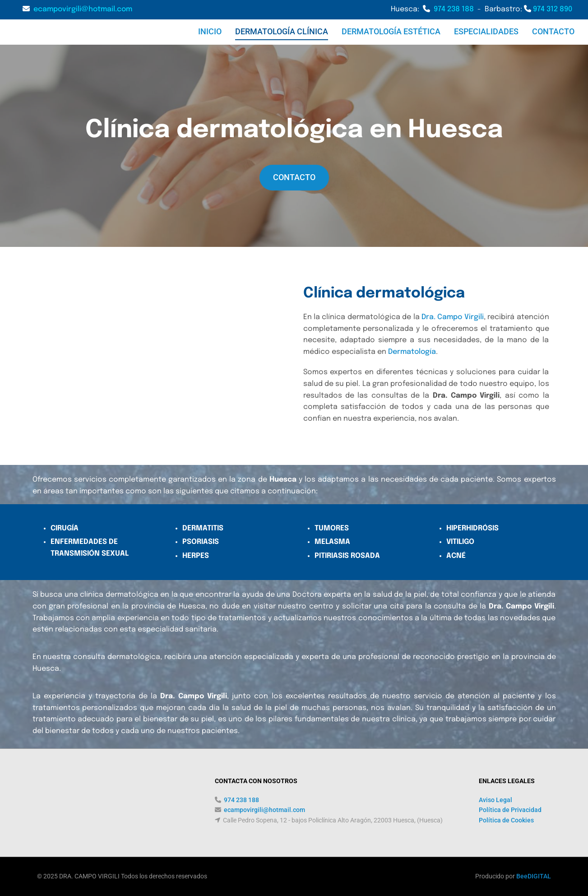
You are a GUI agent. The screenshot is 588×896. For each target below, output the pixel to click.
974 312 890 (553, 9)
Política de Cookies (506, 820)
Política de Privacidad (510, 810)
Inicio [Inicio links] (210, 31)
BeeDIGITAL (534, 876)
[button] (294, 178)
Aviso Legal (495, 800)
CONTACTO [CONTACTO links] (553, 31)
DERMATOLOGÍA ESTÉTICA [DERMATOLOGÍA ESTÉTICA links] (391, 31)
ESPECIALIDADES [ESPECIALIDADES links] (486, 31)
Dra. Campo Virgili (453, 317)
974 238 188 (454, 9)
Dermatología (412, 352)
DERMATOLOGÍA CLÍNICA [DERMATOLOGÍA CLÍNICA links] (282, 31)
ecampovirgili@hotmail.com (83, 9)
